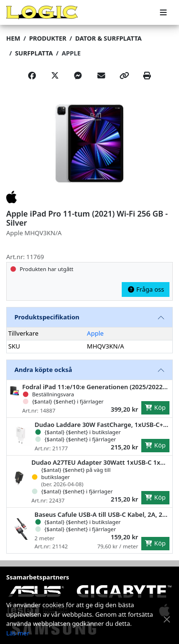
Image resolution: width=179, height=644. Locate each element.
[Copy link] (124, 76)
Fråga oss (146, 289)
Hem (13, 38)
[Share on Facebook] (32, 76)
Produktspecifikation (47, 317)
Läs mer (18, 633)
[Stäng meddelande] (167, 619)
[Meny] (163, 13)
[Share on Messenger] (78, 76)
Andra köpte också (43, 370)
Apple (71, 53)
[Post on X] (55, 76)
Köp (155, 407)
